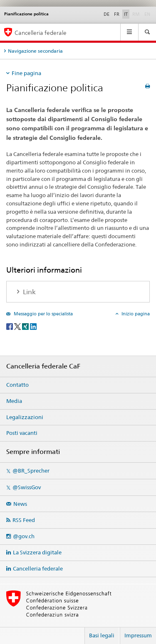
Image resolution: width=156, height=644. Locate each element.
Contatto (17, 385)
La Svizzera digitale (37, 552)
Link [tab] (28, 292)
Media (14, 401)
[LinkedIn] (33, 326)
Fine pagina (26, 73)
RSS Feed (24, 520)
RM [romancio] (137, 14)
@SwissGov (27, 487)
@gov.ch (24, 536)
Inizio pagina (135, 314)
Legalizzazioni (25, 417)
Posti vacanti (22, 433)
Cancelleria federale (38, 568)
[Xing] (26, 326)
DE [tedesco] (106, 14)
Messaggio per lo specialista (43, 314)
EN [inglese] (148, 14)
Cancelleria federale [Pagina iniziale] (41, 33)
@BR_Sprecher (31, 471)
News (20, 504)
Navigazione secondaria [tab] (35, 51)
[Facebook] (10, 326)
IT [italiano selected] (126, 14)
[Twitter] (18, 326)
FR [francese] (117, 14)
